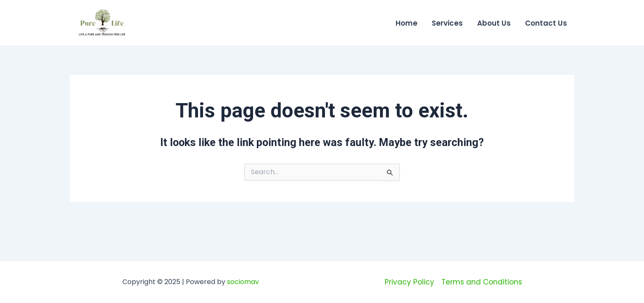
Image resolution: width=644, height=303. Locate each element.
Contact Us (546, 23)
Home (406, 23)
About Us (494, 23)
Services (447, 23)
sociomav (243, 282)
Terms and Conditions (482, 282)
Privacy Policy (409, 282)
